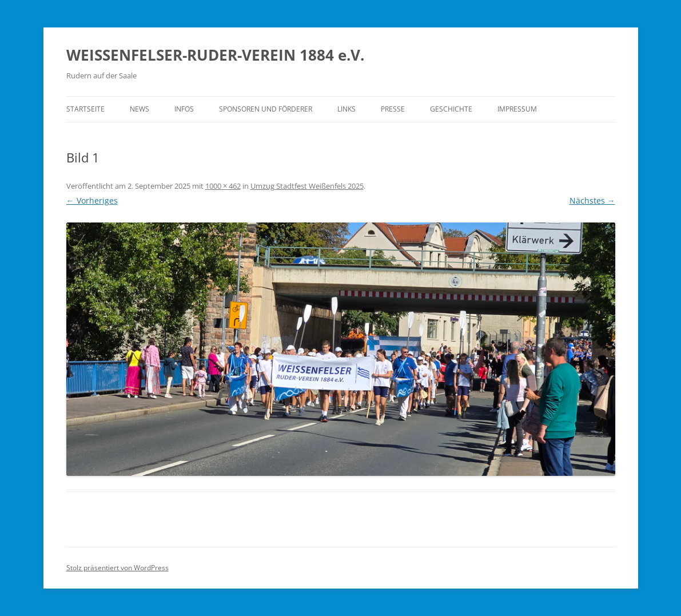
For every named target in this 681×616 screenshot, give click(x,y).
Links (347, 109)
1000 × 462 (223, 186)
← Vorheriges (92, 200)
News (140, 109)
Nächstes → (592, 200)
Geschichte (451, 109)
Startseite (85, 109)
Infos (184, 109)
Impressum (517, 109)
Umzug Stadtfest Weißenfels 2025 (307, 186)
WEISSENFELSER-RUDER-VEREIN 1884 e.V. (215, 55)
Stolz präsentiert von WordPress (118, 568)
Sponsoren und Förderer (266, 109)
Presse (393, 109)
